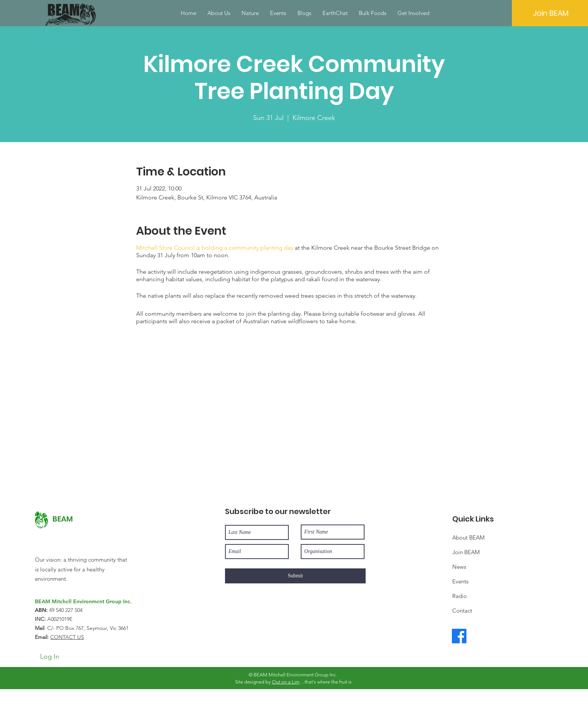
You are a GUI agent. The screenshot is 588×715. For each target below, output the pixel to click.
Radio (460, 596)
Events (460, 581)
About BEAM (468, 537)
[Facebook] (459, 636)
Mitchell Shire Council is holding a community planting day (215, 248)
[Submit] (295, 576)
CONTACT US (67, 637)
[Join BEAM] (551, 13)
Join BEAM (466, 552)
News (459, 567)
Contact (462, 611)
